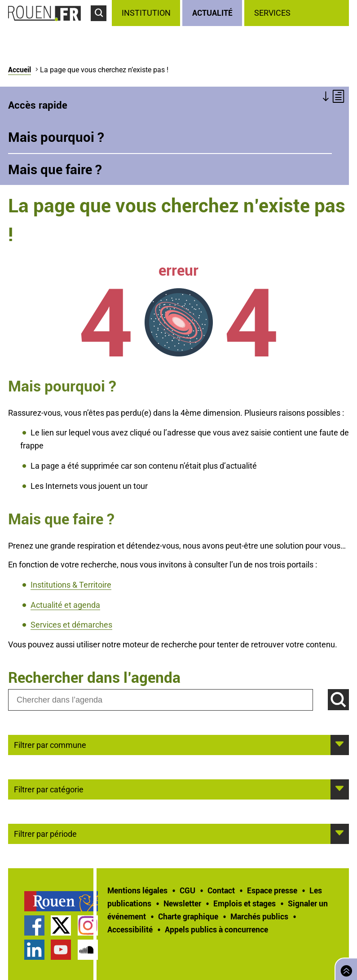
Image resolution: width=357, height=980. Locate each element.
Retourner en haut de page (344, 968)
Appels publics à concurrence (216, 929)
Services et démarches (71, 625)
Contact (221, 890)
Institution (146, 13)
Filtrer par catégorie (49, 789)
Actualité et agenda (65, 605)
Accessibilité (130, 929)
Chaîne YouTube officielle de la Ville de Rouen (61, 950)
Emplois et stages (245, 903)
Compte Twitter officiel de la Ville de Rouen (61, 925)
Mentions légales (137, 890)
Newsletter (182, 903)
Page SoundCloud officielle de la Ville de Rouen (88, 950)
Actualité (212, 13)
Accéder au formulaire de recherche (101, 25)
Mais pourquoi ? (56, 137)
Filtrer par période (45, 833)
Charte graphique (188, 916)
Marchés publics (259, 916)
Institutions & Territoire (71, 585)
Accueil (20, 70)
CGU (187, 890)
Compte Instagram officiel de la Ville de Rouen (88, 925)
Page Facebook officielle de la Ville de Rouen (34, 925)
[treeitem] (147, 13)
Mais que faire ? (55, 169)
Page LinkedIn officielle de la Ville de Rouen (34, 950)
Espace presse (272, 890)
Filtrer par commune (50, 744)
